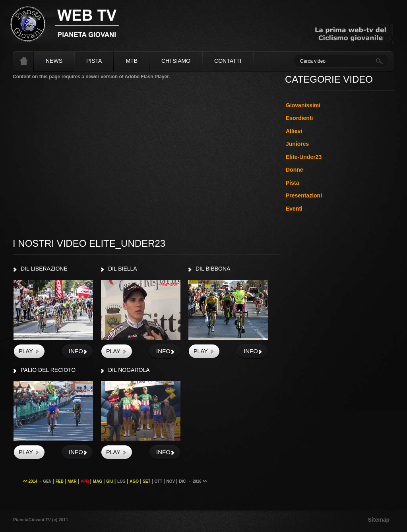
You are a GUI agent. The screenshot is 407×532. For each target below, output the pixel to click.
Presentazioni (304, 195)
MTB (132, 61)
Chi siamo (176, 61)
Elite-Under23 (304, 157)
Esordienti (299, 118)
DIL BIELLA (123, 269)
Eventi (294, 209)
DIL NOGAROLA (129, 370)
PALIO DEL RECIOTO (48, 370)
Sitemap (379, 520)
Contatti (228, 61)
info (76, 351)
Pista (94, 61)
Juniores (297, 144)
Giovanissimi (303, 105)
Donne (295, 170)
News (54, 61)
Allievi (294, 131)
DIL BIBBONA (213, 269)
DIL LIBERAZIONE (44, 269)
